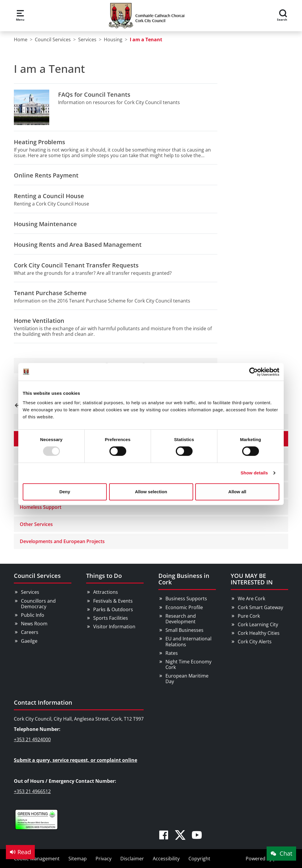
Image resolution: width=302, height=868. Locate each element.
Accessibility (166, 859)
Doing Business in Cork (184, 579)
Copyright (199, 859)
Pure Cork (249, 616)
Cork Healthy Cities (259, 633)
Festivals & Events (113, 601)
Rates (172, 653)
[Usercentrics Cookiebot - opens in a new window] (253, 372)
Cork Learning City (258, 624)
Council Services (37, 576)
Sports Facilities (111, 618)
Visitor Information (114, 627)
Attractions (106, 592)
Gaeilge (29, 641)
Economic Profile (184, 607)
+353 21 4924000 (32, 739)
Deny (65, 492)
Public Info (33, 615)
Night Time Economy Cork (188, 664)
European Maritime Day (187, 679)
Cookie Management (37, 859)
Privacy (104, 859)
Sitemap (78, 859)
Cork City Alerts (255, 642)
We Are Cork (251, 599)
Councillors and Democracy (38, 604)
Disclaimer (132, 859)
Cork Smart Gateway (260, 607)
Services (30, 592)
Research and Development (181, 619)
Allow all (237, 492)
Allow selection (151, 492)
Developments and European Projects (62, 541)
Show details (254, 473)
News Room (34, 624)
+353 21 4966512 (32, 791)
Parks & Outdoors (113, 609)
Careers (30, 632)
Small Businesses (184, 630)
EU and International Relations (188, 641)
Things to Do (104, 576)
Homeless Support (41, 507)
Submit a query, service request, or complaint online (75, 760)
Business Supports (186, 599)
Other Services (36, 524)
